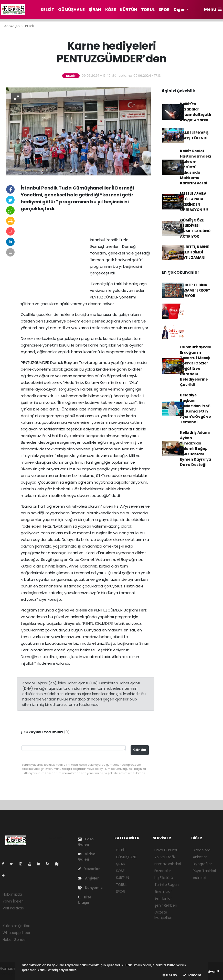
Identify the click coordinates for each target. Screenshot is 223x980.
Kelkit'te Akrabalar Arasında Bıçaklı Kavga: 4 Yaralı (196, 112)
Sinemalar (163, 892)
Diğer (179, 10)
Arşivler (88, 878)
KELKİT (47, 10)
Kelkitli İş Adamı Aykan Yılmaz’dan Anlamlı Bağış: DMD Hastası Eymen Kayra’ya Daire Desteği (195, 449)
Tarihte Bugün (167, 885)
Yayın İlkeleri (13, 901)
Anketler (200, 857)
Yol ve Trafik (165, 857)
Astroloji (199, 878)
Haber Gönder (15, 940)
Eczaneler (163, 871)
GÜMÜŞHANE (71, 10)
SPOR (164, 10)
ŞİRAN (95, 10)
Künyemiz (90, 888)
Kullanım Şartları (16, 926)
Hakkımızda (12, 894)
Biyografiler (202, 864)
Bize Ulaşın (85, 900)
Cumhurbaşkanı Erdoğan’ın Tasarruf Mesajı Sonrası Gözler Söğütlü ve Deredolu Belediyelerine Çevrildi (196, 366)
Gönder (140, 750)
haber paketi (11, 974)
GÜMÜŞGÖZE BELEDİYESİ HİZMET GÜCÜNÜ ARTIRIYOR (195, 228)
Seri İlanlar (163, 898)
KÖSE (110, 10)
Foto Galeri (86, 842)
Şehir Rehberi (166, 905)
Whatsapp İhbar (16, 933)
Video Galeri (87, 857)
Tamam (192, 975)
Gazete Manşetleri (163, 915)
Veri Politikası (13, 908)
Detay (170, 975)
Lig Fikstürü (164, 878)
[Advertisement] (86, 226)
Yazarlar (89, 869)
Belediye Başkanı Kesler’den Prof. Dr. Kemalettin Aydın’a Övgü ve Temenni (195, 409)
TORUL (148, 10)
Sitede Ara (202, 850)
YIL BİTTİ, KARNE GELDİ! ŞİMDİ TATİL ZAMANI (194, 252)
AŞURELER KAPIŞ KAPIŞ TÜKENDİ (194, 135)
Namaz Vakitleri (168, 864)
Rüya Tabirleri (204, 871)
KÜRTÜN (128, 10)
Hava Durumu (166, 850)
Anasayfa (12, 26)
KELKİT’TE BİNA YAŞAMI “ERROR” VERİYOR (195, 290)
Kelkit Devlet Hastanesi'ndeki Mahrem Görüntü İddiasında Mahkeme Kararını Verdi (195, 167)
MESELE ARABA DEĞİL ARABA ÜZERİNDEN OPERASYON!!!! (194, 202)
